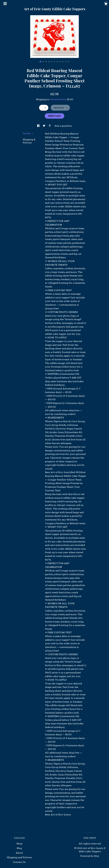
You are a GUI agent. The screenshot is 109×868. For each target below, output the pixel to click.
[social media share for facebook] (39, 126)
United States (58, 99)
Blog (19, 848)
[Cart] (106, 4)
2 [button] (43, 62)
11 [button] (69, 62)
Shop (19, 844)
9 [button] (63, 62)
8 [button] (60, 62)
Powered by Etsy (90, 856)
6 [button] (54, 62)
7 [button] (57, 62)
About (19, 853)
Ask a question (63, 126)
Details (28, 133)
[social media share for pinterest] (50, 126)
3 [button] (46, 62)
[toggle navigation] (5, 4)
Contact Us (19, 862)
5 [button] (52, 62)
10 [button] (66, 62)
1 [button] (40, 62)
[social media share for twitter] (44, 126)
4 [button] (49, 62)
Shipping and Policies (19, 857)
